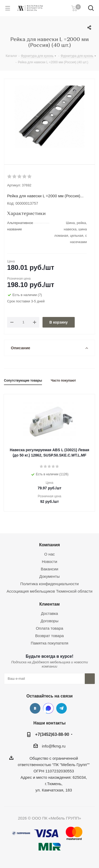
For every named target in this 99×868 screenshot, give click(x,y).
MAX (48, 708)
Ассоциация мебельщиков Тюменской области (49, 591)
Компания (49, 545)
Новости (49, 561)
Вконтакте (35, 708)
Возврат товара (49, 636)
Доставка (49, 613)
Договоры (49, 621)
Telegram (62, 708)
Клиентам (49, 604)
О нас (50, 554)
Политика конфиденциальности (49, 584)
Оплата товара (50, 628)
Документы (49, 576)
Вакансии (49, 569)
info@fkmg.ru (54, 746)
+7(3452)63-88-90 (52, 734)
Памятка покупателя (49, 643)
